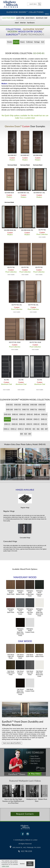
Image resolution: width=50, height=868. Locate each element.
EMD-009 (42, 405)
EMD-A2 (22, 414)
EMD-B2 (15, 419)
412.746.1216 (26, 851)
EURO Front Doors (9, 18)
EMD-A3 (30, 414)
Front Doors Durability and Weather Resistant (23, 723)
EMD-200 (9, 410)
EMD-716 (34, 410)
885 (30, 434)
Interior (23, 23)
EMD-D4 (15, 424)
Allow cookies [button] (30, 864)
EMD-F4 (29, 424)
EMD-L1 (6, 429)
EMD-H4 (44, 424)
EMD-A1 (15, 414)
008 (42, 429)
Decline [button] (22, 864)
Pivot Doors (30, 18)
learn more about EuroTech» (12, 743)
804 (22, 434)
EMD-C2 (44, 419)
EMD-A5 (44, 414)
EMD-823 (42, 410)
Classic (22, 42)
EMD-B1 (7, 419)
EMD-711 (18, 410)
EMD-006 (26, 405)
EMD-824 (7, 414)
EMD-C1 (37, 419)
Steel (17, 23)
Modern (16, 42)
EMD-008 (34, 405)
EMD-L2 (14, 429)
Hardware (31, 23)
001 (34, 429)
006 (38, 429)
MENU (47, 14)
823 (26, 434)
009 (46, 429)
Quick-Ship (20, 18)
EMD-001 (9, 405)
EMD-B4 (29, 419)
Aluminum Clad (41, 18)
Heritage (37, 42)
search (34, 4)
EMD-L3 (21, 429)
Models (10, 42)
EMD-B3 (22, 419)
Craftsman (29, 42)
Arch (43, 42)
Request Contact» (25, 814)
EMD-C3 (7, 424)
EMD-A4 (37, 414)
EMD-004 (18, 405)
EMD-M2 (28, 429)
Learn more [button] (5, 866)
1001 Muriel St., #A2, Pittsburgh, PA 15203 (26, 847)
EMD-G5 (37, 424)
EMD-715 (26, 410)
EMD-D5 (22, 424)
